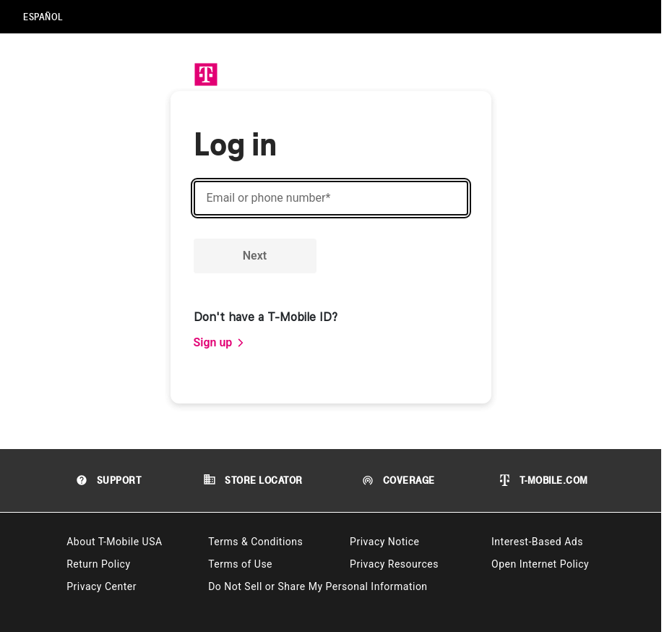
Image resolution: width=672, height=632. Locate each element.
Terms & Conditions (255, 542)
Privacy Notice (384, 542)
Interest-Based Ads (537, 542)
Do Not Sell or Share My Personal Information (318, 586)
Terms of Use (240, 564)
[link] (220, 343)
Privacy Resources (394, 564)
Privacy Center (102, 586)
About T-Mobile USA (114, 542)
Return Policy (98, 564)
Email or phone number (269, 198)
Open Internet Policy (540, 564)
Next (255, 256)
